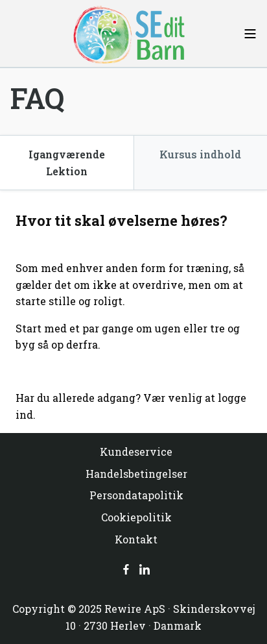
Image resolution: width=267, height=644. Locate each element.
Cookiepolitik (136, 517)
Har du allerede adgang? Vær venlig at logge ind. (131, 406)
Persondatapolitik (136, 495)
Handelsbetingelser (136, 474)
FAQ (37, 98)
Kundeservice (136, 452)
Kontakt (136, 539)
